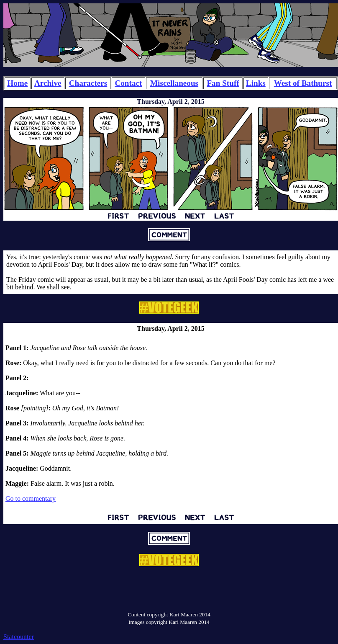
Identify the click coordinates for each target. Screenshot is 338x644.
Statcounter (19, 637)
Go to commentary (31, 498)
